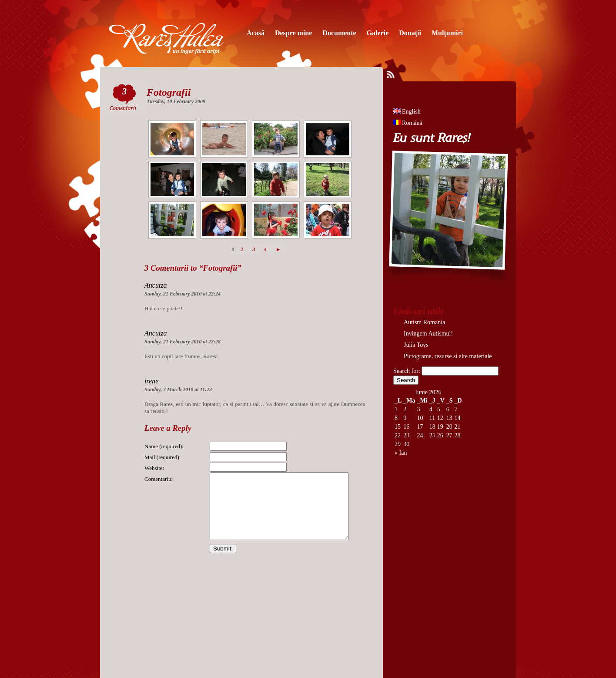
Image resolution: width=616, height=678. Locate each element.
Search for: (407, 371)
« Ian (401, 453)
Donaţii (410, 33)
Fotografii (169, 92)
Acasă (256, 33)
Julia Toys (416, 345)
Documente (339, 33)
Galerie (378, 33)
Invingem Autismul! (428, 334)
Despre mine (293, 33)
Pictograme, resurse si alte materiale (448, 356)
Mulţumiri (447, 33)
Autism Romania (424, 322)
